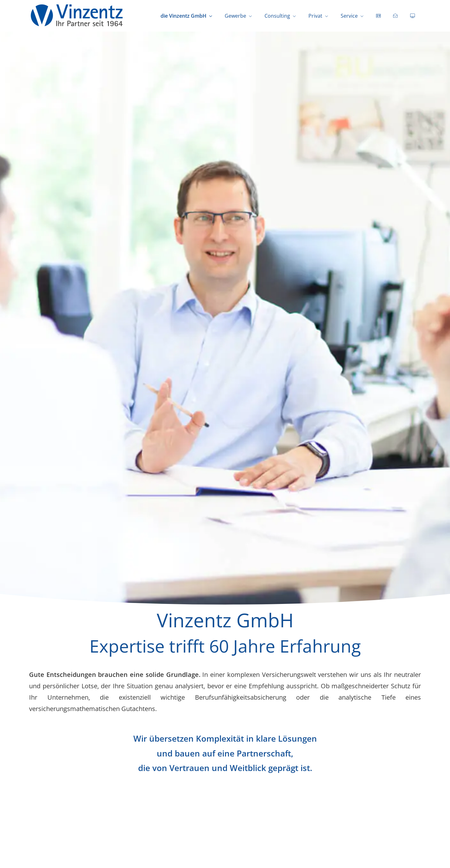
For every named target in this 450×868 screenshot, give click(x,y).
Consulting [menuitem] (277, 16)
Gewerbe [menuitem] (235, 16)
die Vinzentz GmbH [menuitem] (183, 16)
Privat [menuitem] (315, 16)
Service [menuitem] (349, 16)
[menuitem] (378, 16)
